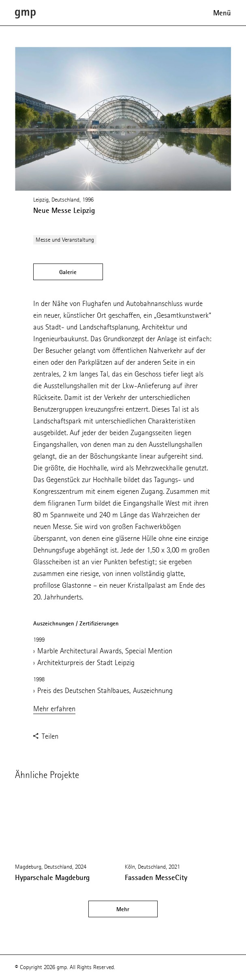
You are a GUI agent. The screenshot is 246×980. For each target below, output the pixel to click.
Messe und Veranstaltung (65, 240)
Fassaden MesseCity (156, 878)
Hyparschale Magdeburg (52, 878)
